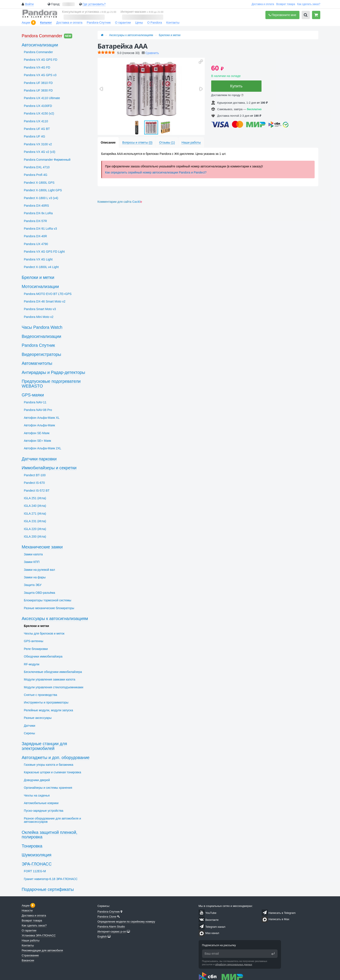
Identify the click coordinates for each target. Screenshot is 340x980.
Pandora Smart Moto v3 (40, 309)
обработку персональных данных (234, 964)
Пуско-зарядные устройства (44, 811)
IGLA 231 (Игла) (35, 521)
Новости (27, 910)
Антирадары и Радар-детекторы (53, 372)
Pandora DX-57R (35, 221)
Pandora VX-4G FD (37, 67)
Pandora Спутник (38, 345)
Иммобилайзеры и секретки (49, 468)
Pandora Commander (42, 36)
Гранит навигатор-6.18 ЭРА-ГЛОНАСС (51, 879)
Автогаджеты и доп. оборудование (56, 757)
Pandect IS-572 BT (37, 491)
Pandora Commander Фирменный (47, 160)
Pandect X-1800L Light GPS (43, 190)
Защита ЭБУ (33, 585)
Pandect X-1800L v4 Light (41, 267)
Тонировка (32, 846)
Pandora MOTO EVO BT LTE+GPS (48, 294)
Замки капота (33, 554)
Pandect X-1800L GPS (39, 183)
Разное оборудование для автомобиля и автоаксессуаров (52, 820)
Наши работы (31, 940)
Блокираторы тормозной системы (47, 600)
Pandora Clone (107, 917)
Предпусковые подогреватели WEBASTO (51, 384)
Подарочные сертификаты (48, 889)
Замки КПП (32, 562)
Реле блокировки (36, 649)
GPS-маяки (33, 395)
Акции (26, 23)
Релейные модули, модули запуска (48, 710)
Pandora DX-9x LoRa (38, 213)
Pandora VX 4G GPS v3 (40, 75)
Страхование (30, 955)
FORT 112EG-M (35, 871)
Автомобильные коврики (41, 803)
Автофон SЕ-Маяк (37, 433)
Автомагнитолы (37, 363)
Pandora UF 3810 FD (38, 83)
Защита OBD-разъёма (39, 593)
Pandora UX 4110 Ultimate (42, 98)
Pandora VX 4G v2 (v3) (40, 152)
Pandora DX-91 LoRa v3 (40, 229)
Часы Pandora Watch (42, 327)
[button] (201, 62)
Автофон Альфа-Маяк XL (42, 418)
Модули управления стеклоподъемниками (54, 687)
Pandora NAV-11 (35, 402)
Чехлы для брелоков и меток (44, 633)
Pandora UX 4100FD (38, 106)
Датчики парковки (39, 459)
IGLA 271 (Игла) (35, 514)
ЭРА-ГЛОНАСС (37, 864)
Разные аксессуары (38, 718)
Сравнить (152, 53)
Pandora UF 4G (34, 136)
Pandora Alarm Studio (111, 927)
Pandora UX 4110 (36, 121)
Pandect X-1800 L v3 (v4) (41, 198)
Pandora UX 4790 (36, 244)
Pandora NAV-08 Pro (38, 410)
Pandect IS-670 (34, 483)
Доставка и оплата (263, 4)
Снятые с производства (40, 695)
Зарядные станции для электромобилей (44, 746)
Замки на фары (35, 577)
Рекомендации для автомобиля (42, 950)
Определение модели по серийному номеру (126, 922)
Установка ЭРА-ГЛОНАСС (39, 935)
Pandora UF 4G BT (37, 129)
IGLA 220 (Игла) (35, 529)
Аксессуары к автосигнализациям (131, 35)
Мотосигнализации (40, 286)
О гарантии (123, 23)
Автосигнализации (40, 45)
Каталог (46, 23)
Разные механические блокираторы (49, 608)
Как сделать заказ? (309, 4)
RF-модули (32, 664)
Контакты (173, 23)
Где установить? (94, 4)
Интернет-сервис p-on (112, 932)
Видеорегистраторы (41, 354)
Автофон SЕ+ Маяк (38, 441)
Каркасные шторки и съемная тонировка (52, 772)
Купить (236, 86)
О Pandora (155, 23)
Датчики (29, 726)
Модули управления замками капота (50, 679)
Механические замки (42, 547)
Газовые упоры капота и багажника (49, 765)
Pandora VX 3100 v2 (38, 144)
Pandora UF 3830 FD (38, 90)
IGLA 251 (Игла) (35, 498)
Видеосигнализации (41, 336)
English (102, 937)
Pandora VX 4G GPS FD (41, 60)
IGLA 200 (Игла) (35, 537)
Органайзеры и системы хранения (48, 788)
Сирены (29, 733)
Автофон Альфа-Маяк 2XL (42, 448)
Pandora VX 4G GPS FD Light (44, 252)
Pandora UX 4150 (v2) (39, 113)
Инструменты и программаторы (46, 702)
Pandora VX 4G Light (38, 259)
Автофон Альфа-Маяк (39, 425)
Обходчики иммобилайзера (43, 656)
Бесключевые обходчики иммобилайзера (53, 672)
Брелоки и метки (170, 35)
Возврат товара (286, 4)
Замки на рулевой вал (39, 570)
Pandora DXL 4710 (37, 167)
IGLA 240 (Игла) (35, 506)
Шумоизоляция (37, 855)
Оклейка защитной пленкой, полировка (50, 835)
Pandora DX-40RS (36, 206)
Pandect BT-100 (35, 475)
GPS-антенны (34, 641)
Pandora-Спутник (99, 23)
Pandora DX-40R (35, 236)
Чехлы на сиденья (37, 795)
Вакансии (28, 960)
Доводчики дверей (37, 780)
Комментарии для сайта (120, 202)
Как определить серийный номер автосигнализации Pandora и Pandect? (156, 172)
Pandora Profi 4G (36, 175)
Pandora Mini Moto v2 (39, 317)
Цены (139, 23)
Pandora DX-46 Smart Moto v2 (45, 301)
